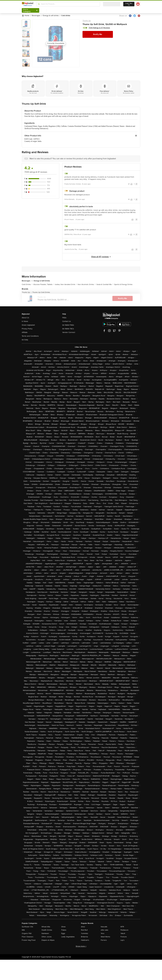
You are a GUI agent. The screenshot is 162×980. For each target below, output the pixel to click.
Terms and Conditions (30, 336)
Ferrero (104, 940)
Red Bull (84, 930)
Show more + (81, 946)
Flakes (64, 930)
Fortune (124, 937)
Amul (83, 927)
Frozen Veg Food (29, 940)
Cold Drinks (27, 284)
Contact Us (67, 321)
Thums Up (87, 21)
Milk (23, 930)
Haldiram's (85, 940)
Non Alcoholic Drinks (87, 284)
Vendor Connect (69, 332)
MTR (122, 927)
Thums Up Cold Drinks (41, 292)
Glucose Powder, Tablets (44, 284)
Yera (102, 933)
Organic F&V (27, 933)
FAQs (64, 318)
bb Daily (25, 340)
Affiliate (25, 332)
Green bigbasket (28, 325)
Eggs (63, 933)
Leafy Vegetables (68, 937)
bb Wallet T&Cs (68, 329)
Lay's (122, 940)
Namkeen (45, 933)
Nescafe (104, 927)
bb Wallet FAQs (68, 325)
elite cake (104, 930)
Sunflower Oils (27, 927)
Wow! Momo (105, 937)
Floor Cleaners (28, 937)
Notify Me (98, 34)
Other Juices (47, 937)
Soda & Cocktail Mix (105, 284)
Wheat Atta (46, 927)
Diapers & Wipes (48, 940)
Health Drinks (47, 930)
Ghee (63, 927)
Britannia (84, 937)
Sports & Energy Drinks (123, 284)
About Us (25, 318)
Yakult (123, 933)
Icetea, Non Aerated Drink (66, 284)
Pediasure (124, 930)
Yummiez (85, 933)
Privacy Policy (27, 329)
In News (25, 321)
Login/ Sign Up (129, 4)
